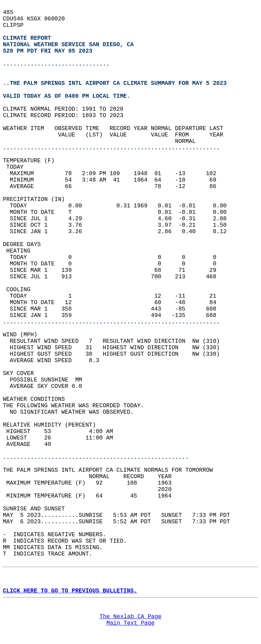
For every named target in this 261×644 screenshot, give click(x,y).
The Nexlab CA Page (131, 617)
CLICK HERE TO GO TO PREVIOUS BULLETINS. (70, 591)
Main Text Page (130, 623)
